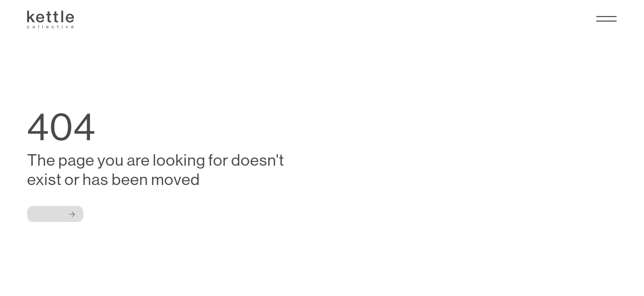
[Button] (55, 214)
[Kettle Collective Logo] (51, 20)
